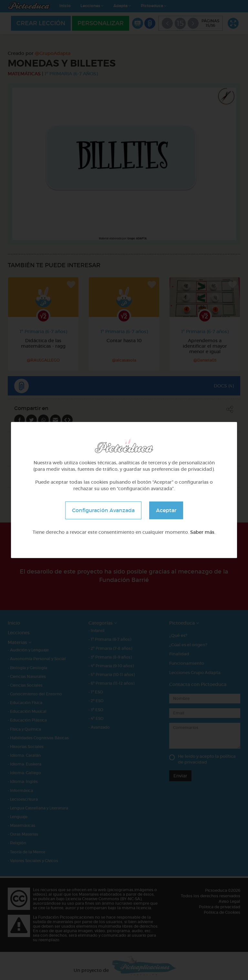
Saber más (202, 532)
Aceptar (166, 510)
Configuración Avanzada (103, 510)
